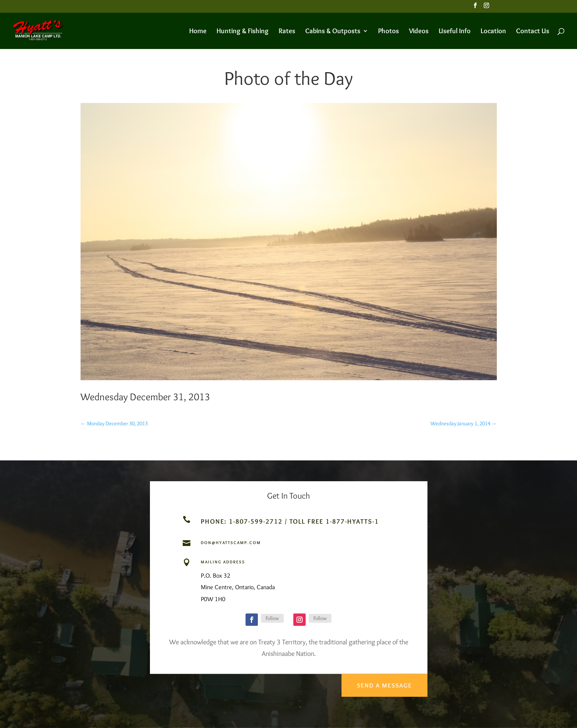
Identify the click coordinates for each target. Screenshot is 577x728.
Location (493, 32)
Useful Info (455, 32)
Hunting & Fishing (243, 32)
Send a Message (383, 682)
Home (198, 32)
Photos (389, 32)
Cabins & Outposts (333, 32)
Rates (287, 32)
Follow (272, 618)
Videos (419, 32)
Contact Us (533, 32)
